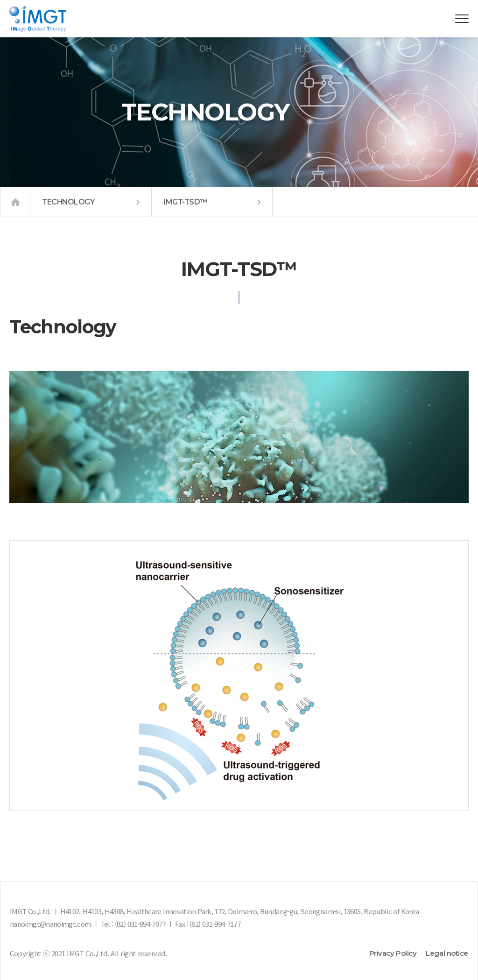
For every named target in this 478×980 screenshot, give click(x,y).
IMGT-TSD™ (212, 202)
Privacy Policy (393, 953)
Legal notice (447, 953)
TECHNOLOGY (91, 202)
